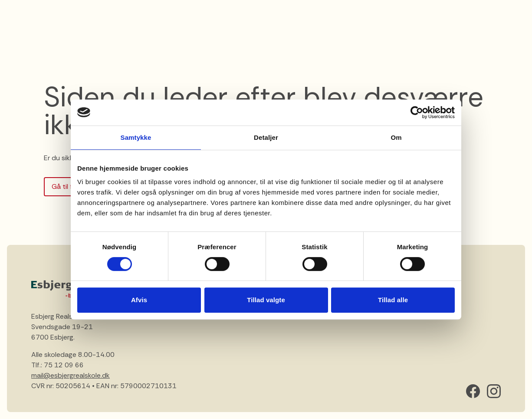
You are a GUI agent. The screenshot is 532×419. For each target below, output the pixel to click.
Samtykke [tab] (136, 137)
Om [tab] (396, 137)
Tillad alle (393, 300)
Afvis (139, 300)
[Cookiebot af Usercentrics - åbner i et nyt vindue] (417, 112)
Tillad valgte (266, 300)
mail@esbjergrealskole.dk (71, 375)
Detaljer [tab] (266, 137)
